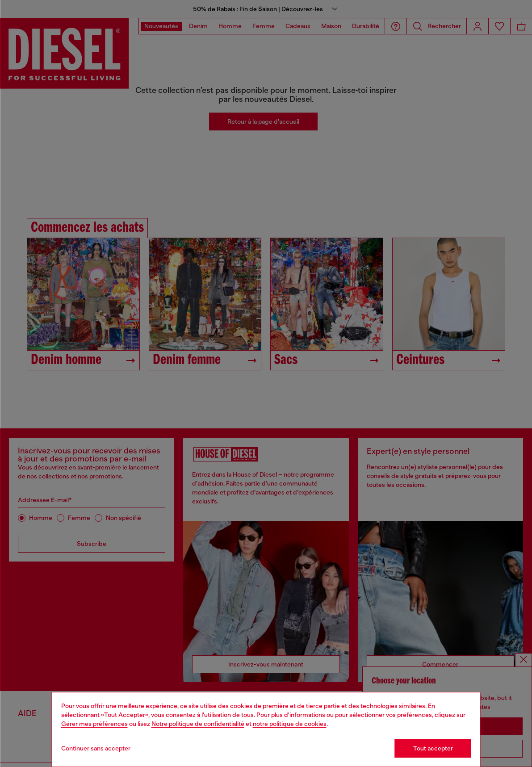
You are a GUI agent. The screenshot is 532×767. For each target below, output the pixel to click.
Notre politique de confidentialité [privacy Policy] (198, 724)
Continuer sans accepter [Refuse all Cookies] (96, 748)
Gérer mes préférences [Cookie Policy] (94, 724)
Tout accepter (433, 748)
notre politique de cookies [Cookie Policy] (290, 724)
